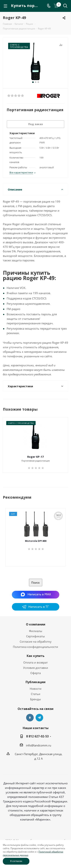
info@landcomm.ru (39, 745)
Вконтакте (30, 718)
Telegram (39, 718)
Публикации (35, 682)
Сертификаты (35, 636)
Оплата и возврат (35, 662)
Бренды (35, 699)
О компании (36, 624)
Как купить (36, 656)
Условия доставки (36, 668)
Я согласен (16, 861)
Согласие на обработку (36, 641)
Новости (36, 689)
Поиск (35, 582)
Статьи (36, 694)
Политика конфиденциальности (35, 647)
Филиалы (36, 631)
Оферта (35, 673)
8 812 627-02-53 (37, 736)
